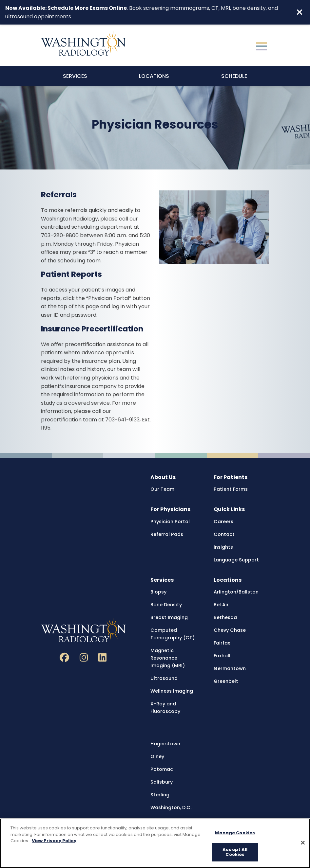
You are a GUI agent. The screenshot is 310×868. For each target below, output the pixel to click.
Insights (223, 547)
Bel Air (221, 605)
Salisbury (162, 782)
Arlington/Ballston (236, 592)
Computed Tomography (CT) (173, 634)
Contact (224, 534)
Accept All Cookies (235, 852)
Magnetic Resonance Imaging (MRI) (168, 658)
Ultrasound (164, 678)
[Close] (303, 843)
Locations (154, 76)
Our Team (162, 489)
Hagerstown (165, 744)
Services (75, 76)
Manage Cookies (235, 833)
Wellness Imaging (172, 691)
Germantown (230, 668)
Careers (223, 522)
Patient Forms (231, 489)
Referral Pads (167, 534)
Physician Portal (170, 522)
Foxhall (222, 656)
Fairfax (222, 643)
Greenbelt (226, 681)
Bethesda (225, 617)
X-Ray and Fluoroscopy (165, 708)
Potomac (162, 769)
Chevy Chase (230, 630)
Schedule (234, 76)
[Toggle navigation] (262, 45)
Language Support (236, 560)
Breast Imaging (169, 617)
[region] (155, 843)
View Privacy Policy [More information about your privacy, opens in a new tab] (54, 841)
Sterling (160, 795)
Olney (157, 756)
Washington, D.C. (171, 807)
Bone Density (166, 605)
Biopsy (158, 592)
